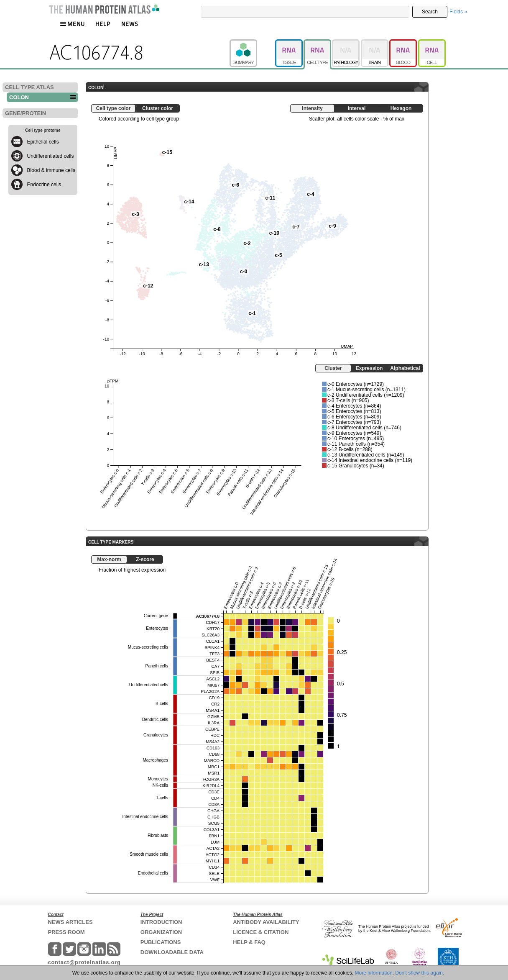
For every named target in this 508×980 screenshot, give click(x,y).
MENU (72, 24)
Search (430, 12)
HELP (103, 24)
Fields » (458, 12)
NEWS (130, 24)
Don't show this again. (420, 973)
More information (374, 973)
